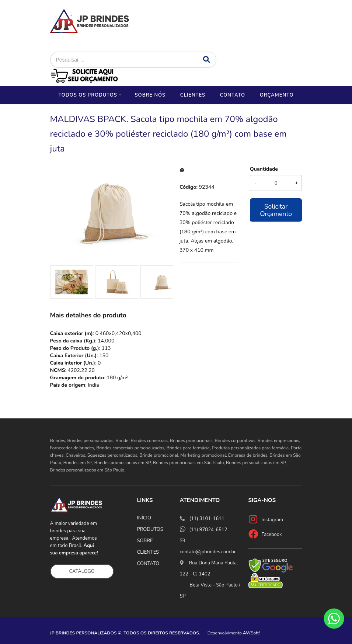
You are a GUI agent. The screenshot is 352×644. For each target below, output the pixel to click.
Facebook (271, 535)
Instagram (272, 520)
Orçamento (277, 95)
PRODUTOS (150, 529)
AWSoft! (251, 633)
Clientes (193, 95)
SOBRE (145, 541)
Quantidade (264, 169)
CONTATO (148, 564)
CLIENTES (148, 552)
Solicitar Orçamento (276, 210)
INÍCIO (144, 518)
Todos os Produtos (88, 95)
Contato (233, 95)
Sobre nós (150, 95)
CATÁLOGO (82, 571)
